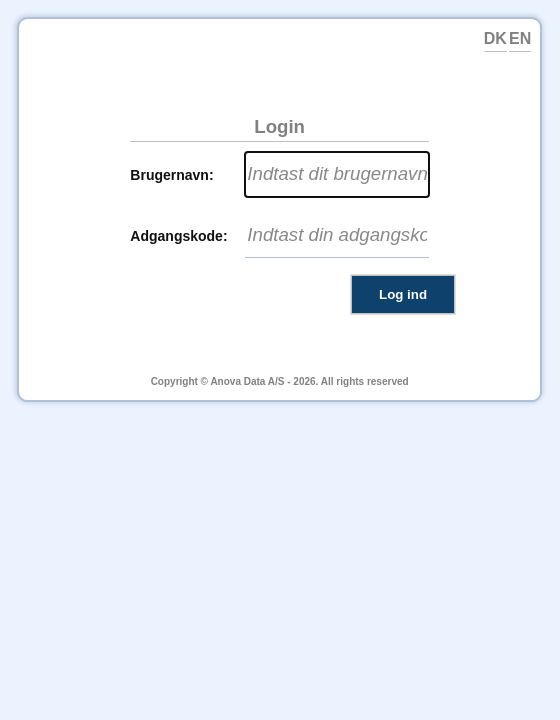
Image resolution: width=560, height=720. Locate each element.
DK (495, 38)
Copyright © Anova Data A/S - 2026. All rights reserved (280, 381)
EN (520, 38)
